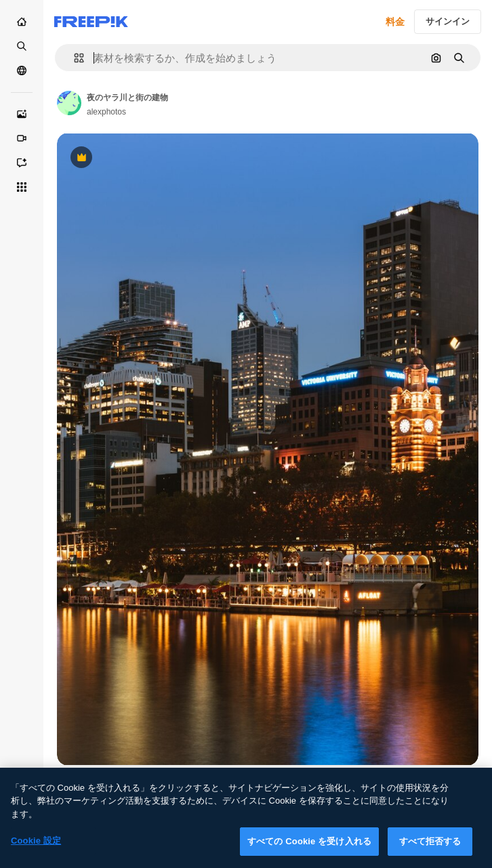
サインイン (448, 21)
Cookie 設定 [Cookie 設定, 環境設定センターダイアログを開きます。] (36, 847)
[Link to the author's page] (69, 103)
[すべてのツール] (22, 187)
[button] (74, 58)
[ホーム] (22, 22)
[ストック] (22, 46)
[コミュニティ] (22, 70)
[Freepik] (91, 22)
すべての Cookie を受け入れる (309, 848)
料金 (395, 22)
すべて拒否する (430, 848)
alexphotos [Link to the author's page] (106, 112)
